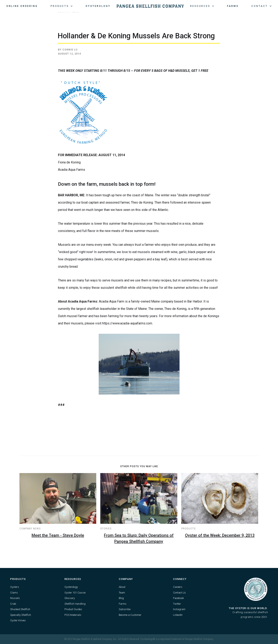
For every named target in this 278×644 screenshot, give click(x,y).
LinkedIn (178, 615)
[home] (150, 6)
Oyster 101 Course (75, 593)
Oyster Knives (18, 620)
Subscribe (125, 609)
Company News (30, 529)
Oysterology (98, 6)
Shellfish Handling (75, 604)
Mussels (15, 598)
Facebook (178, 598)
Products (188, 529)
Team (122, 593)
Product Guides (73, 609)
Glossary (70, 598)
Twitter (177, 604)
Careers (178, 587)
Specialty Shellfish (21, 615)
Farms (233, 6)
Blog (121, 598)
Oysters (15, 587)
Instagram (179, 609)
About (122, 587)
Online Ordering (22, 6)
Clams (14, 593)
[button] (62, 6)
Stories (106, 529)
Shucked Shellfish (20, 609)
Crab (13, 604)
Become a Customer (130, 615)
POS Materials (73, 615)
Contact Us (179, 593)
